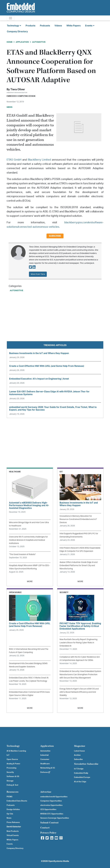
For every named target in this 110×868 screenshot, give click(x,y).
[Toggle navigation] (10, 18)
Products (30, 26)
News (9, 818)
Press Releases (13, 822)
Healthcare (45, 764)
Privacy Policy (48, 833)
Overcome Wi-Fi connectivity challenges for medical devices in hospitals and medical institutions (28, 540)
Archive (77, 755)
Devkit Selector (14, 827)
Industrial (44, 755)
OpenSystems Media (59, 861)
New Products (13, 831)
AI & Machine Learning (16, 751)
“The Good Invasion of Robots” (22, 554)
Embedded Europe (82, 777)
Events (10, 844)
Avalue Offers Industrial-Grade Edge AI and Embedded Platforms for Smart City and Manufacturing (79, 565)
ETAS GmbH (14, 160)
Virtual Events (13, 835)
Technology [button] (14, 26)
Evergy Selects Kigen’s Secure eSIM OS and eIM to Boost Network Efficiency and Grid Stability (79, 692)
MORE (30, 581)
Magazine (80, 746)
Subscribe (55, 236)
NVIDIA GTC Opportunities (52, 814)
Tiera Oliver (18, 89)
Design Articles (13, 809)
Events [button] (90, 26)
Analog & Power (13, 764)
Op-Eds (10, 814)
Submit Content (49, 823)
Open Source (12, 759)
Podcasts (45, 26)
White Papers (74, 26)
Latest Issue (79, 751)
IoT (8, 755)
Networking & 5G (48, 768)
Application (22, 42)
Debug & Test (12, 785)
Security (10, 772)
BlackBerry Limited (39, 160)
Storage (10, 781)
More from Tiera (38, 274)
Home (9, 42)
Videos (58, 26)
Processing (11, 768)
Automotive (39, 42)
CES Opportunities (48, 809)
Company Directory (17, 32)
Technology (13, 746)
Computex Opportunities (51, 801)
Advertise (46, 792)
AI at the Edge (80, 782)
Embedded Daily (81, 773)
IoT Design (79, 769)
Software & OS (13, 776)
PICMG (9, 797)
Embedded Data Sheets (17, 801)
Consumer (45, 759)
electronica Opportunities (51, 805)
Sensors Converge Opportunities (55, 818)
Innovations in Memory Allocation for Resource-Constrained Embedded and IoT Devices (78, 519)
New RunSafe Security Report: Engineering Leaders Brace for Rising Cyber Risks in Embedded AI (78, 643)
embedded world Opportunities (54, 797)
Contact (45, 828)
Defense (45, 772)
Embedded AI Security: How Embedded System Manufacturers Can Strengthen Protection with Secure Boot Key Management (80, 675)
